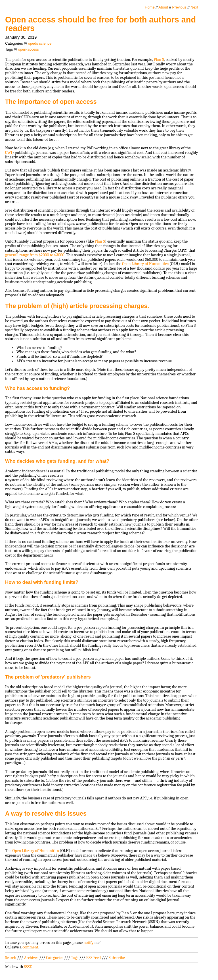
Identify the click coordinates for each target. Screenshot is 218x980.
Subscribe (117, 958)
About (163, 7)
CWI (9, 153)
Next (194, 7)
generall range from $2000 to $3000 (35, 255)
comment (30, 947)
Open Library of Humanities (145, 264)
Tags (75, 958)
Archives (31, 958)
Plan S (159, 60)
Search (11, 958)
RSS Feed (94, 958)
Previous (179, 7)
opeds (33, 43)
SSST (28, 967)
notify (88, 943)
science (45, 43)
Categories (54, 958)
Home (150, 7)
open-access (28, 49)
